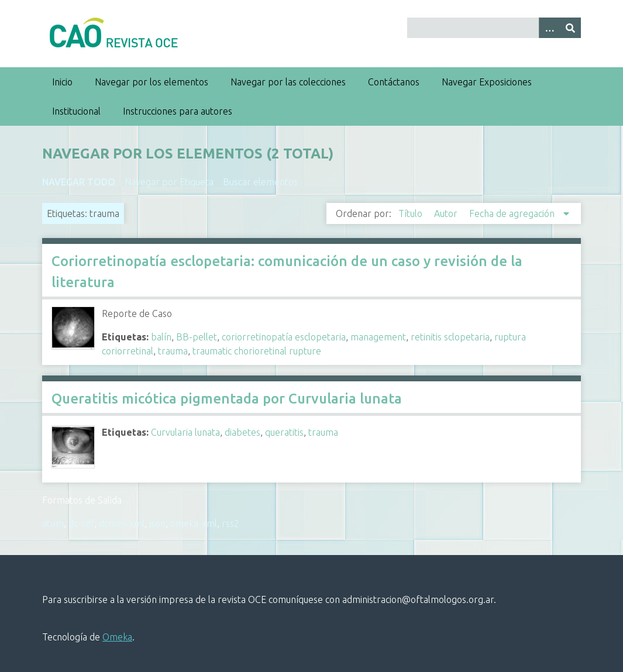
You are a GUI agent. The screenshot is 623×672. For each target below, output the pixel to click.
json (157, 523)
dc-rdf (81, 523)
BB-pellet (197, 337)
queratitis (284, 432)
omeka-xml (194, 523)
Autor (447, 213)
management (378, 337)
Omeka (117, 637)
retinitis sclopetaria (450, 337)
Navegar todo (79, 182)
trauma (173, 351)
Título (412, 213)
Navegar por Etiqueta (169, 182)
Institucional (76, 111)
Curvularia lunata (185, 432)
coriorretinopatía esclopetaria (284, 337)
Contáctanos (394, 82)
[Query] (494, 28)
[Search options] (549, 28)
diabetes (242, 432)
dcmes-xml (122, 523)
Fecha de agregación (513, 213)
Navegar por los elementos (152, 82)
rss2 (230, 523)
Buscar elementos (260, 182)
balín (161, 337)
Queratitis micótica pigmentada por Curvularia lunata (227, 399)
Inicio (62, 82)
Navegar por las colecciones (288, 82)
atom (53, 523)
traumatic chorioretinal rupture (257, 351)
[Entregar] (570, 28)
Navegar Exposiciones (487, 82)
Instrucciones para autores (178, 111)
